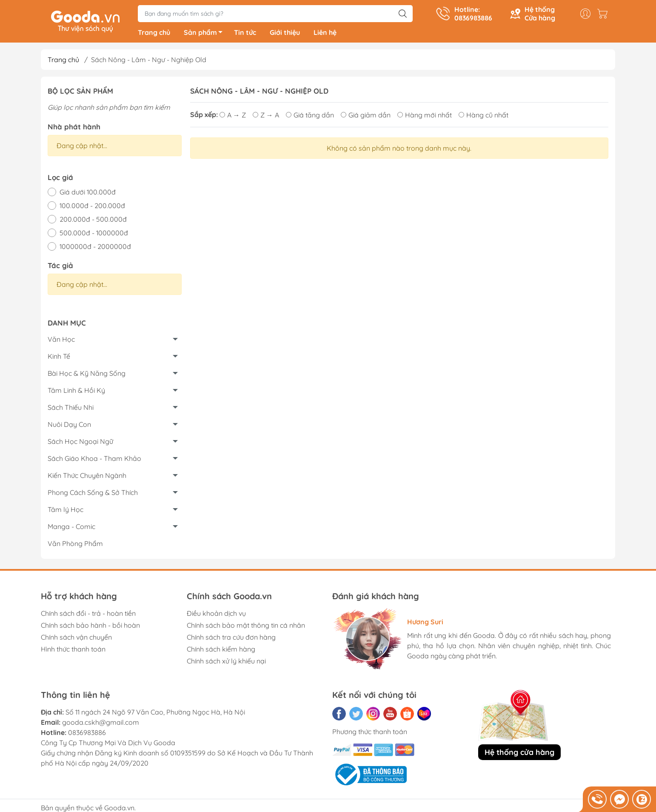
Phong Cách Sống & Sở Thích (93, 494)
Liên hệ (325, 34)
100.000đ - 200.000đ (92, 207)
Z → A (266, 117)
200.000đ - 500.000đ (93, 221)
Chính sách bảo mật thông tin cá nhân (246, 627)
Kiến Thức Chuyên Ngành (87, 477)
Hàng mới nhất (425, 117)
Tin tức (245, 34)
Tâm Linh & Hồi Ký (76, 392)
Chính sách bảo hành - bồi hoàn (90, 627)
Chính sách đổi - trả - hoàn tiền (88, 615)
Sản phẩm (205, 35)
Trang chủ (154, 34)
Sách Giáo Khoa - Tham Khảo (94, 460)
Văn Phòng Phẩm (75, 545)
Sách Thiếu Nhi (71, 409)
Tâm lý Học (66, 511)
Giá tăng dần (310, 117)
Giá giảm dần (366, 117)
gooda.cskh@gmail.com (101, 724)
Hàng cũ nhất (483, 117)
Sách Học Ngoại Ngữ (80, 443)
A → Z (233, 117)
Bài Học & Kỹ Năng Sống (87, 375)
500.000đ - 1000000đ (94, 234)
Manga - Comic (71, 528)
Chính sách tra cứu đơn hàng (231, 639)
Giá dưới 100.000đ (88, 194)
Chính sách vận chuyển (76, 639)
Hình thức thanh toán (73, 651)
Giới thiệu (285, 34)
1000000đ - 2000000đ (95, 248)
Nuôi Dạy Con (69, 426)
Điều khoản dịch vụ (216, 615)
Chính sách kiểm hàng (221, 651)
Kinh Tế (59, 358)
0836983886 (87, 734)
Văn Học (61, 341)
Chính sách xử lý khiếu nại (226, 663)
